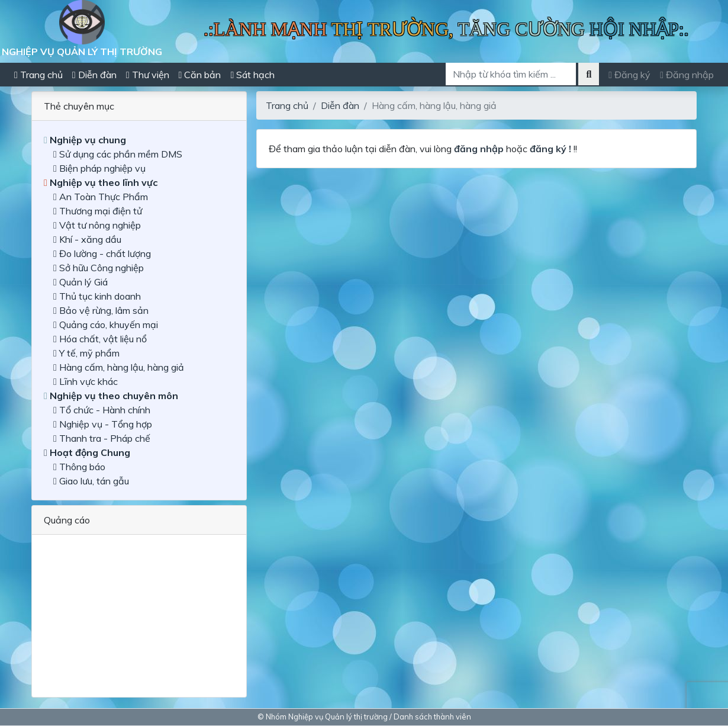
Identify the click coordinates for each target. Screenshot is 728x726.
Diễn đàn (94, 75)
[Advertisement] (139, 611)
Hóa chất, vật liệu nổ (100, 339)
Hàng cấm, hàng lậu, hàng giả (119, 367)
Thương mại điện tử (98, 211)
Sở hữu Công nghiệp (99, 268)
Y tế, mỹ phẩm (86, 353)
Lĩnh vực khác (86, 381)
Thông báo (79, 467)
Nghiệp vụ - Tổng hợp (103, 424)
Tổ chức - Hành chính (102, 410)
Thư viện (148, 75)
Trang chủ (38, 75)
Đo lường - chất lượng (102, 253)
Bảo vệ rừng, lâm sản (101, 310)
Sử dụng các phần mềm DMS (118, 154)
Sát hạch (252, 75)
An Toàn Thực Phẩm (101, 197)
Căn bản (200, 75)
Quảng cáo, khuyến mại (106, 325)
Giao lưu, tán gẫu (91, 481)
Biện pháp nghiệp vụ (99, 168)
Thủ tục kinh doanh (97, 296)
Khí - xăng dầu (87, 239)
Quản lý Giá (80, 282)
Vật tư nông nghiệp (97, 225)
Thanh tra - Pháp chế (102, 438)
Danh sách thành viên (432, 717)
